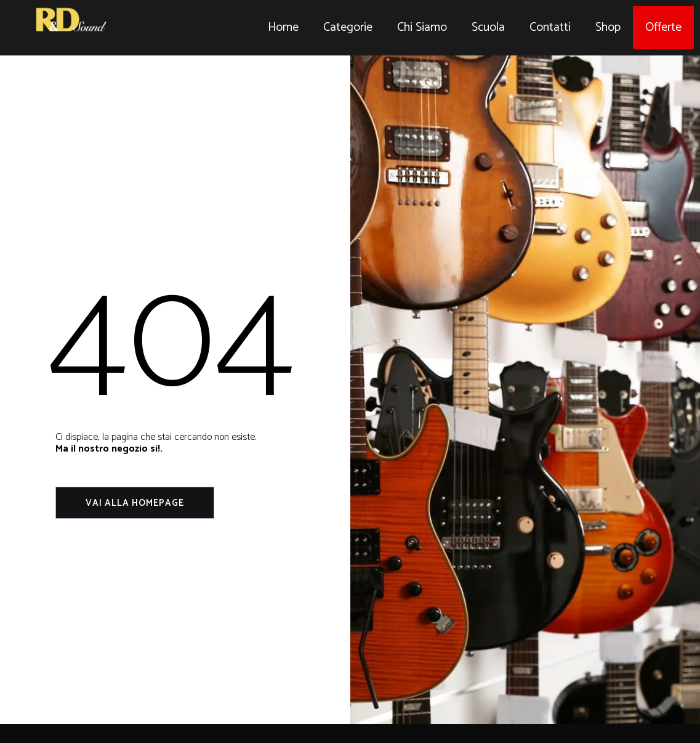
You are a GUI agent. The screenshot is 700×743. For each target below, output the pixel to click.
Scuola (488, 27)
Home (283, 27)
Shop (608, 27)
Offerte (663, 27)
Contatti (550, 27)
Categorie (348, 27)
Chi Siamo (422, 27)
